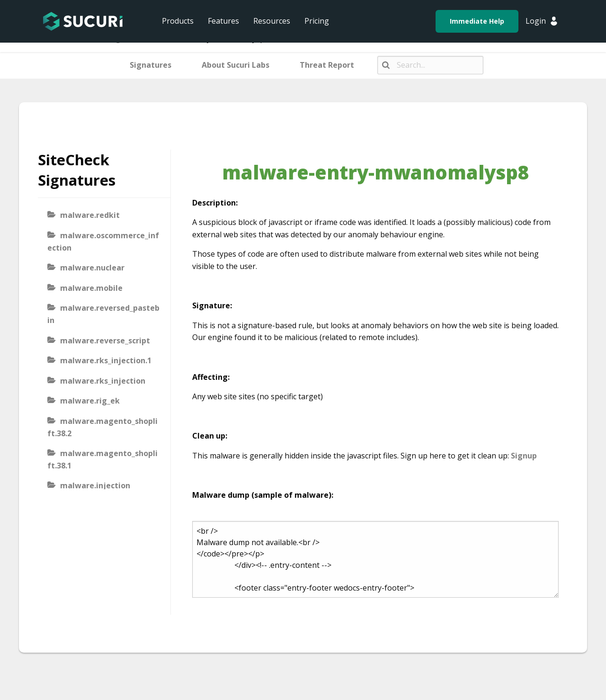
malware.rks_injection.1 (106, 360)
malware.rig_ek (90, 401)
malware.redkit (90, 215)
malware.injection (95, 485)
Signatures (151, 65)
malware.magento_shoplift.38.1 (102, 459)
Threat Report (327, 65)
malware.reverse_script (105, 341)
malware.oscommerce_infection (103, 242)
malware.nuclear (92, 268)
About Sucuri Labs (236, 65)
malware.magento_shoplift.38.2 (102, 427)
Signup (524, 456)
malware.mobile (91, 288)
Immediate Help (477, 21)
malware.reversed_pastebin (103, 314)
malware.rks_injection (103, 381)
